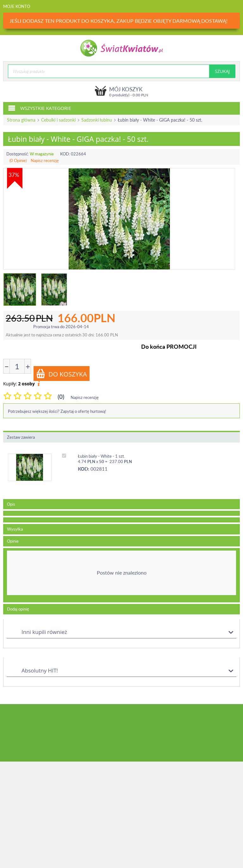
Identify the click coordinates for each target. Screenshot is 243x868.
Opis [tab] (11, 504)
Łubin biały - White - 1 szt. (101, 456)
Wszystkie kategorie (40, 108)
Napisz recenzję (45, 160)
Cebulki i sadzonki (58, 120)
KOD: (65, 154)
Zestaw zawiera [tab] (21, 437)
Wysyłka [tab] (15, 529)
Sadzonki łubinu (97, 120)
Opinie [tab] (13, 541)
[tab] (121, 513)
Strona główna (21, 120)
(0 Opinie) (18, 160)
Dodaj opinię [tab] (18, 609)
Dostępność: (18, 154)
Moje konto (17, 6)
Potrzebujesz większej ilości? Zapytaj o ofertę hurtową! (57, 411)
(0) (61, 397)
